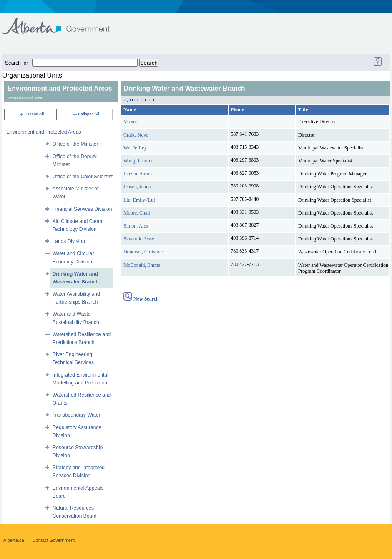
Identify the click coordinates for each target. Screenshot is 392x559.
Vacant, (131, 121)
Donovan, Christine (143, 252)
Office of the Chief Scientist (83, 177)
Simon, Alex (136, 226)
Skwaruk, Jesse (139, 239)
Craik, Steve (136, 135)
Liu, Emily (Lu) (139, 200)
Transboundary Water (77, 415)
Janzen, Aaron (138, 174)
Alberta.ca (14, 540)
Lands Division (69, 241)
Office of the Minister (75, 144)
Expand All (31, 114)
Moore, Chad (137, 213)
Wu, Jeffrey (135, 148)
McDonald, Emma (142, 265)
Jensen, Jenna (137, 187)
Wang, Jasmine (138, 161)
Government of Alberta (63, 22)
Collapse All (86, 114)
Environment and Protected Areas (44, 132)
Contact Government (54, 540)
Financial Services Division (82, 209)
